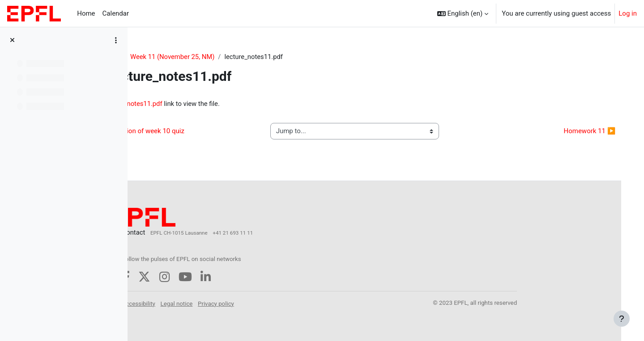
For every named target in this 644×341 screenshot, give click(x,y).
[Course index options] (116, 40)
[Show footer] (622, 319)
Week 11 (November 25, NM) (226, 57)
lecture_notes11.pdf (191, 104)
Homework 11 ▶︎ (580, 132)
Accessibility (196, 302)
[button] (463, 13)
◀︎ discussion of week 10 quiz (196, 132)
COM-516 (159, 57)
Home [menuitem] (86, 13)
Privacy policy (274, 302)
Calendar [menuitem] (116, 13)
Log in (628, 13)
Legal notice (234, 302)
